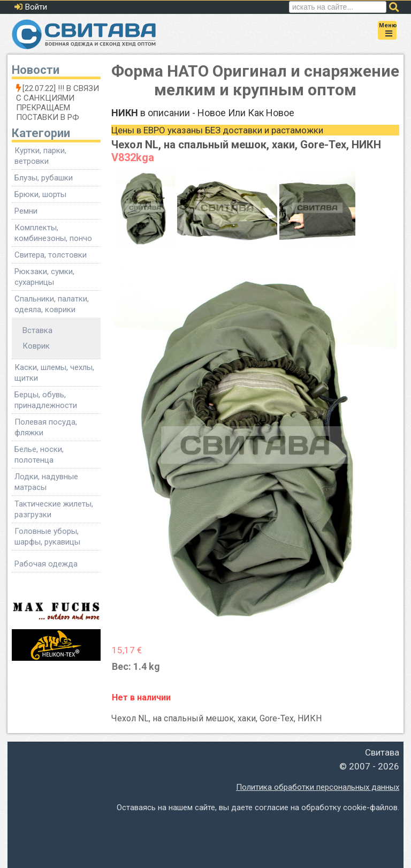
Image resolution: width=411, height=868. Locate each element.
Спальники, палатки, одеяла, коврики (52, 304)
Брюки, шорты (40, 194)
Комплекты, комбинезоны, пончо (53, 233)
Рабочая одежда (46, 564)
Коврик (36, 346)
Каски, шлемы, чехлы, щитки (54, 373)
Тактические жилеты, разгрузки (54, 509)
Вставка (37, 330)
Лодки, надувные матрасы (46, 482)
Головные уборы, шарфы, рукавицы (47, 537)
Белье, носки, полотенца (39, 455)
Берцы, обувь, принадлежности (46, 400)
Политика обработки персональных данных (318, 787)
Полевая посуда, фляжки (46, 427)
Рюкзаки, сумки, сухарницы (44, 277)
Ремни (26, 211)
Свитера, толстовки (51, 255)
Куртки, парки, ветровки (40, 156)
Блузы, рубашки (44, 178)
